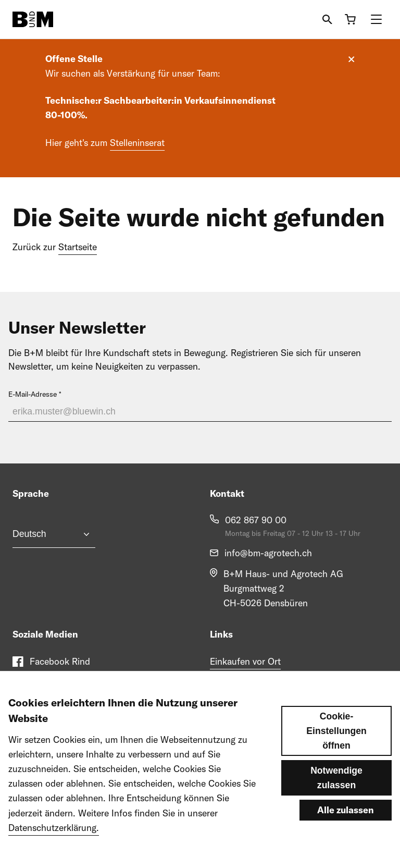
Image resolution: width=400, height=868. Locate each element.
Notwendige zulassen (336, 796)
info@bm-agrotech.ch (268, 553)
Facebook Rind (60, 661)
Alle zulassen (346, 828)
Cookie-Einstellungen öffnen (336, 749)
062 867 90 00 (256, 520)
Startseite (78, 247)
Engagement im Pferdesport (266, 682)
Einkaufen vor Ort (245, 661)
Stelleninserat (137, 143)
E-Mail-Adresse (33, 394)
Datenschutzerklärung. (54, 845)
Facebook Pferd (62, 682)
